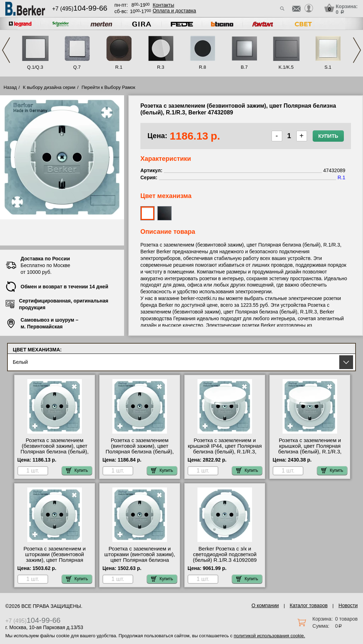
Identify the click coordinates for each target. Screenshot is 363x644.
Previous (6, 50)
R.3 (161, 67)
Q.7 (77, 67)
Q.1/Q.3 (35, 67)
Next (357, 50)
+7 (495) (80, 9)
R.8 (202, 67)
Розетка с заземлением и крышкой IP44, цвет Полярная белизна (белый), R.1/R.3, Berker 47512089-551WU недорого (225, 452)
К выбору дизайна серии (49, 87)
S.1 (328, 67)
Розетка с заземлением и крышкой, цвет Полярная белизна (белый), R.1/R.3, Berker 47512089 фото (310, 449)
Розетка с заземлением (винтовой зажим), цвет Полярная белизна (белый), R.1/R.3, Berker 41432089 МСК (140, 452)
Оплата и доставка (174, 11)
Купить (328, 136)
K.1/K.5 (286, 67)
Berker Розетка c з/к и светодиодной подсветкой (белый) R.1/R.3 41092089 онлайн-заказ (225, 557)
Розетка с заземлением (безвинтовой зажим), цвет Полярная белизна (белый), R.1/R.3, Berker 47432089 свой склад (55, 452)
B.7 (244, 67)
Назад (10, 87)
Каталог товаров (309, 605)
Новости (348, 605)
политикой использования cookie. (269, 636)
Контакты (163, 5)
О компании (265, 605)
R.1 (119, 67)
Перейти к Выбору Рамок (108, 87)
